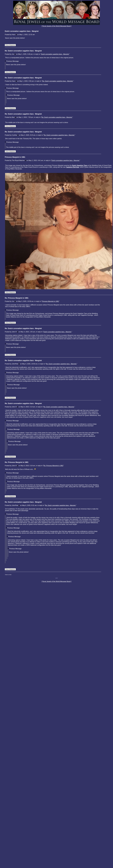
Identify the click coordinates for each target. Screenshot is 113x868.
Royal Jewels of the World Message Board (56, 26)
